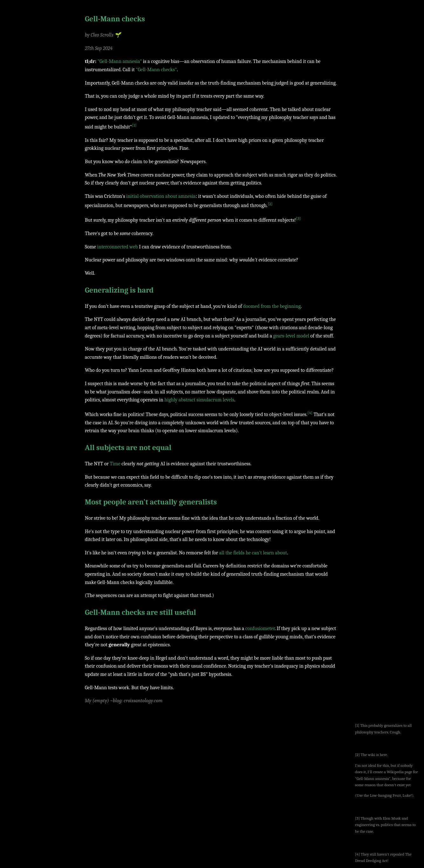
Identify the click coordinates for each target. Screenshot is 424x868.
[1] (134, 125)
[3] (298, 218)
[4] (310, 413)
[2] (270, 204)
